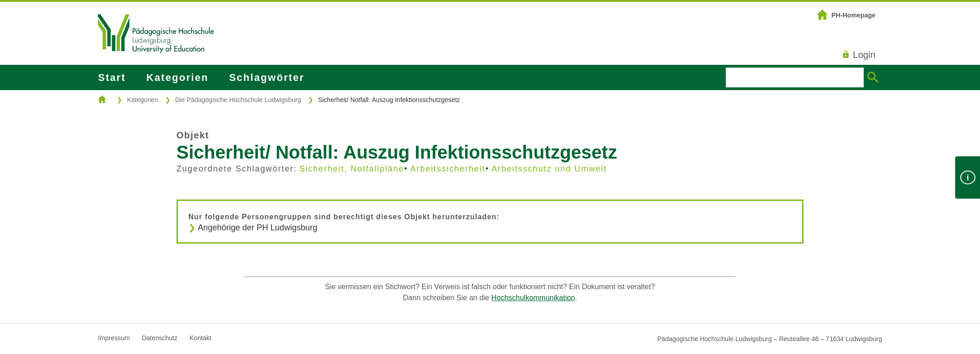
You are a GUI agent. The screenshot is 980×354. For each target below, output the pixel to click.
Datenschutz (160, 338)
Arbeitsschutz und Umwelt (549, 169)
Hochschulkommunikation (533, 298)
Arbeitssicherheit (448, 169)
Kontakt (200, 338)
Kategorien (177, 77)
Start (112, 77)
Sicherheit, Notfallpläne (352, 169)
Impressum (114, 338)
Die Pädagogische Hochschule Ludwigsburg (238, 100)
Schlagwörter (267, 77)
